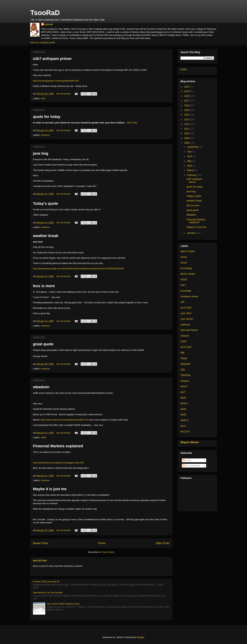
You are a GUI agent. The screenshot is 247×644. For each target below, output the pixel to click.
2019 (187, 91)
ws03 (183, 409)
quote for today (47, 117)
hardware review (189, 296)
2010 (187, 133)
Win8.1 (184, 403)
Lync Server (187, 319)
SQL (183, 370)
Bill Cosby (132, 123)
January (192, 233)
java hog (41, 153)
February (192, 175)
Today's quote (46, 203)
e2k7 (43, 98)
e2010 (184, 279)
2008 (187, 143)
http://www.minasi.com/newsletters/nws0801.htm (65, 420)
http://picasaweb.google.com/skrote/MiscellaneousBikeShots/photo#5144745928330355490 (78, 269)
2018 (187, 96)
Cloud (184, 263)
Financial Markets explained (58, 446)
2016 (187, 105)
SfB (182, 353)
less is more (44, 286)
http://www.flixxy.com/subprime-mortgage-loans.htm (58, 463)
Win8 (183, 398)
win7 (183, 392)
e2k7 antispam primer (52, 59)
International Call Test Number (48, 593)
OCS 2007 (186, 347)
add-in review (188, 251)
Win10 (184, 386)
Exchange (186, 291)
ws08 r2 (185, 420)
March (191, 170)
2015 (187, 110)
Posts (187, 460)
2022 (187, 87)
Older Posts (163, 543)
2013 (187, 119)
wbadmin (41, 387)
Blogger (140, 637)
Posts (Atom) (108, 552)
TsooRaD (45, 13)
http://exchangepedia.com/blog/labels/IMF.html (56, 81)
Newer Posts (40, 543)
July (189, 152)
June (190, 156)
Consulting (186, 268)
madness (45, 135)
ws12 (183, 426)
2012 (187, 124)
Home (102, 543)
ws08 (43, 437)
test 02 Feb (40, 560)
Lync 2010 (186, 308)
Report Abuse (190, 442)
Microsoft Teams (189, 330)
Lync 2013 (186, 313)
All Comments (191, 466)
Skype (184, 358)
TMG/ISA (185, 375)
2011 (187, 129)
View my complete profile (43, 42)
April (190, 166)
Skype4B (185, 364)
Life (182, 302)
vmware (185, 381)
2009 (187, 138)
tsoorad (49, 24)
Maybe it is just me (50, 489)
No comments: (64, 94)
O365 (183, 341)
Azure (184, 257)
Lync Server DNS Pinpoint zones (63, 604)
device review (188, 274)
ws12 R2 (185, 432)
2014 (187, 115)
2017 (187, 101)
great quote (43, 344)
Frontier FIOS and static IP (46, 582)
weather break (46, 236)
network (185, 336)
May (190, 161)
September (193, 147)
